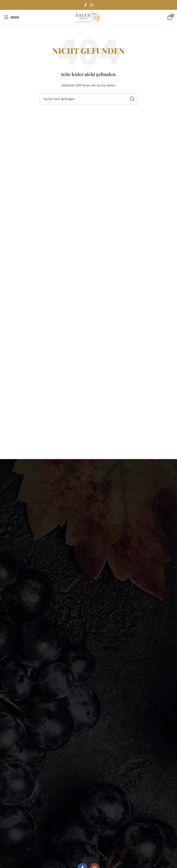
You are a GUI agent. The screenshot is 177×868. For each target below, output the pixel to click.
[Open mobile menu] (11, 17)
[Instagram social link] (92, 5)
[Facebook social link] (86, 5)
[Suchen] (89, 99)
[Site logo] (88, 17)
